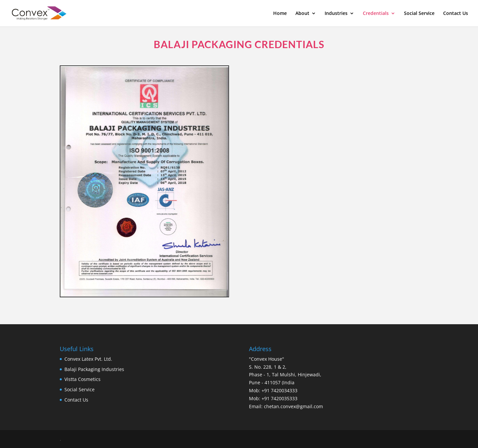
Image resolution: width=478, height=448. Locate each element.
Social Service (419, 14)
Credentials (376, 14)
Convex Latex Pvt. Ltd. (88, 359)
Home (280, 14)
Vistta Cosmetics (82, 379)
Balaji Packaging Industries (94, 369)
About (302, 14)
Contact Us (456, 14)
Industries (336, 14)
